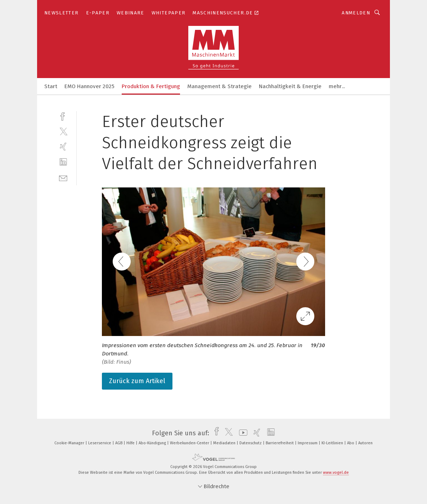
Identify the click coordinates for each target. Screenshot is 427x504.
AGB (119, 443)
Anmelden (356, 13)
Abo (351, 443)
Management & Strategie (219, 86)
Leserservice (100, 443)
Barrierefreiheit (280, 443)
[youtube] (241, 433)
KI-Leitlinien (333, 443)
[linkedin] (63, 162)
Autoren (365, 443)
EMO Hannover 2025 (89, 86)
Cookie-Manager (70, 443)
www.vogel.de (336, 473)
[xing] (63, 147)
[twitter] (63, 131)
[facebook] (63, 116)
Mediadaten (225, 443)
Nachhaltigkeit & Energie (290, 86)
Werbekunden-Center (190, 443)
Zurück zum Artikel (137, 381)
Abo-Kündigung (153, 443)
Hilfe (131, 443)
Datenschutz (251, 443)
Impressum (308, 443)
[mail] (63, 178)
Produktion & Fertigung (151, 86)
